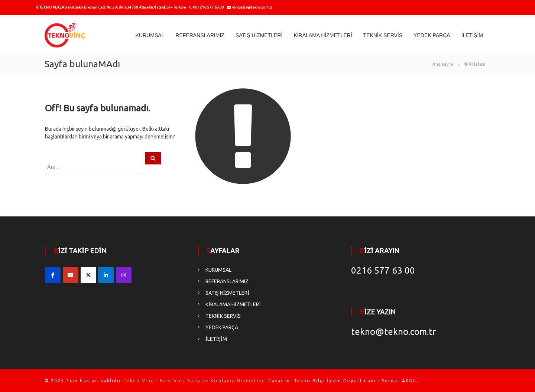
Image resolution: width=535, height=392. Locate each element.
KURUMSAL (150, 35)
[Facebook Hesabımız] (53, 275)
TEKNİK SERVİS (383, 35)
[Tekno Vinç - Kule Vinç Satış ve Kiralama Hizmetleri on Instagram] (124, 275)
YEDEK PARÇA (432, 35)
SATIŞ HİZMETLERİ (259, 35)
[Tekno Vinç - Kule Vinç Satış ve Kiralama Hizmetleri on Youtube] (71, 275)
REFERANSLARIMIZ (200, 35)
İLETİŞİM (472, 35)
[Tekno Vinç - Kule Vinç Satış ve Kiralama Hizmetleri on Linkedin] (106, 275)
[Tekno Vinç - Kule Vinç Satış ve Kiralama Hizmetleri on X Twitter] (88, 275)
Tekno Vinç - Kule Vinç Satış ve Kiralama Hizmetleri (195, 381)
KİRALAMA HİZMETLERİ (323, 35)
